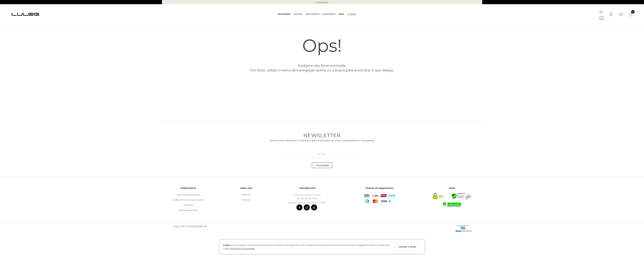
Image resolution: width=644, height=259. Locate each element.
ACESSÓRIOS (329, 14)
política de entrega (188, 210)
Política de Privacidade (242, 248)
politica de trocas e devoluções (188, 200)
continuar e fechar (407, 247)
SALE (341, 14)
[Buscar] (601, 11)
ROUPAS (298, 14)
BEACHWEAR (312, 14)
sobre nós (246, 195)
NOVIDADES (284, 14)
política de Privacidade (188, 195)
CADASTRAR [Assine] (322, 165)
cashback (188, 205)
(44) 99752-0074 (307, 198)
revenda (246, 200)
